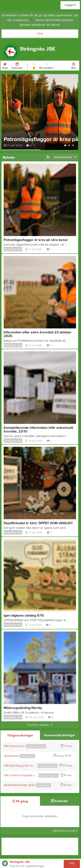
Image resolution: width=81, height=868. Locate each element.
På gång (20, 801)
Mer (74, 65)
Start (5, 65)
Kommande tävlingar (60, 735)
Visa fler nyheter (40, 725)
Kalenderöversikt (65, 831)
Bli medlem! (46, 65)
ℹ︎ (27, 65)
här (32, 20)
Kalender (17, 65)
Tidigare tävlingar (20, 735)
